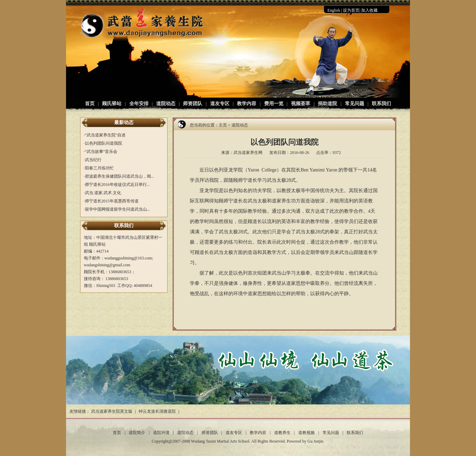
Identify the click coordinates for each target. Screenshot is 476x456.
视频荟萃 (301, 104)
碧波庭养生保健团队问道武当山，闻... (120, 176)
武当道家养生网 (248, 153)
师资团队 (193, 104)
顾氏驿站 (112, 104)
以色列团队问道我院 (104, 143)
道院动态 (166, 104)
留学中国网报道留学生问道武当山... (117, 209)
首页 (90, 104)
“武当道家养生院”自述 (105, 135)
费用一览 (274, 104)
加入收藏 (369, 10)
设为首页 (351, 10)
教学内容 (247, 104)
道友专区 (220, 104)
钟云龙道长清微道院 (157, 411)
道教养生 (282, 433)
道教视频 (306, 433)
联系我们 (381, 104)
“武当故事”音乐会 (101, 152)
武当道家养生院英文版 (112, 411)
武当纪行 (93, 160)
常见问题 (355, 104)
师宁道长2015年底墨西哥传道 (112, 201)
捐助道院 (327, 104)
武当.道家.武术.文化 (103, 193)
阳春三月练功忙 (99, 168)
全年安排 (139, 104)
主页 (223, 125)
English (334, 10)
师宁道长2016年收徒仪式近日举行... (117, 185)
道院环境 (161, 433)
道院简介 (137, 433)
